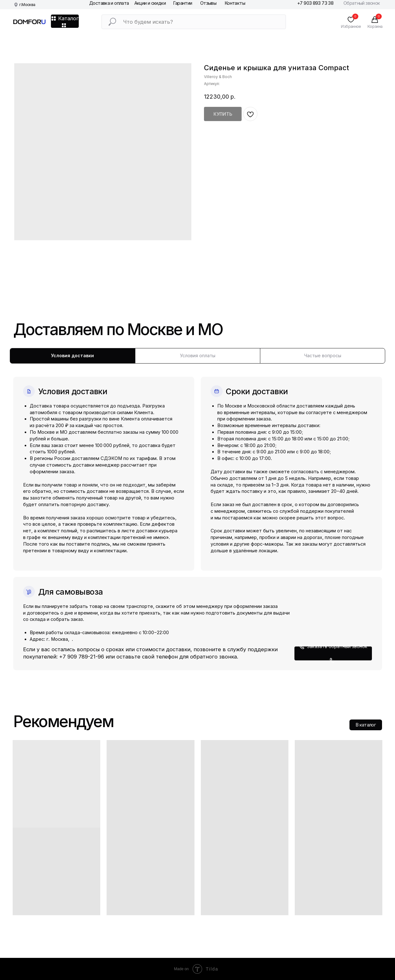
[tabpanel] (197, 517)
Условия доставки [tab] (72, 355)
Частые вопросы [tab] (323, 355)
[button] (333, 653)
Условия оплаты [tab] (198, 355)
